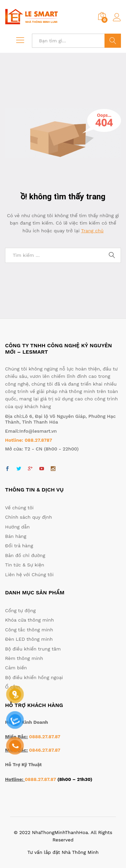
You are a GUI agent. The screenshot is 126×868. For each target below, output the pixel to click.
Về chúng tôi (19, 508)
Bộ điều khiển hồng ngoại (34, 677)
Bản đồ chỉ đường (25, 555)
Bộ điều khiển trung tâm (33, 649)
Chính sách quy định (29, 517)
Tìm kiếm (113, 41)
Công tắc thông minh (29, 630)
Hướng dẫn (17, 527)
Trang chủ (92, 231)
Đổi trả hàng (19, 546)
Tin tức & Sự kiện (25, 565)
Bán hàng (16, 536)
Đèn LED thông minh (29, 639)
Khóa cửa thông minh (29, 620)
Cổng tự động (20, 610)
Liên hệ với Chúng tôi (29, 575)
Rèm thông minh (24, 658)
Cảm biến (16, 668)
